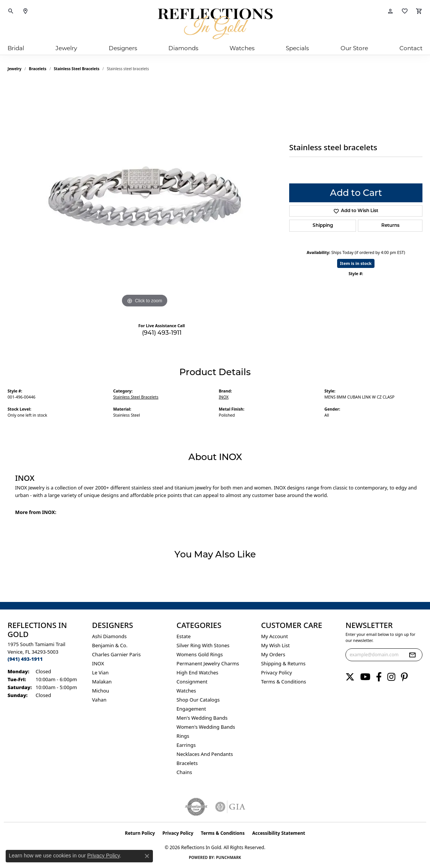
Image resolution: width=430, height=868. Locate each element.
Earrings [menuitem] (186, 745)
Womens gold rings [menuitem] (200, 654)
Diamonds (183, 48)
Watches (242, 48)
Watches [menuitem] (186, 691)
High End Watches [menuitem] (198, 673)
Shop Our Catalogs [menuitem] (198, 700)
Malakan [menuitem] (102, 682)
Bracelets (38, 69)
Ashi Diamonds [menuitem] (109, 636)
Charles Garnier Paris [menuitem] (116, 654)
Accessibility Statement (279, 833)
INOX (224, 397)
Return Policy (140, 833)
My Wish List (275, 645)
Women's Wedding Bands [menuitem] (206, 727)
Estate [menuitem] (184, 636)
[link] (25, 11)
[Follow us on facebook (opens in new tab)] (379, 677)
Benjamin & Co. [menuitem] (110, 645)
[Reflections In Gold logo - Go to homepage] (215, 24)
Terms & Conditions (283, 682)
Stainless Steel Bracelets (77, 69)
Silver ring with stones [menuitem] (203, 645)
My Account (274, 636)
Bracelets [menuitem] (187, 763)
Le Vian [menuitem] (100, 673)
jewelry (15, 69)
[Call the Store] (25, 659)
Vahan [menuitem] (99, 700)
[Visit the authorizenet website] (196, 807)
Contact (411, 48)
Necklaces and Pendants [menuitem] (205, 754)
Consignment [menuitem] (192, 682)
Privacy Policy (276, 673)
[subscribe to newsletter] (412, 655)
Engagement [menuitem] (191, 709)
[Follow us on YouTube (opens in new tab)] (365, 677)
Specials (297, 48)
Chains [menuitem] (184, 772)
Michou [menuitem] (101, 691)
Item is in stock (356, 263)
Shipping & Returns (283, 663)
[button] (11, 11)
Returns (390, 226)
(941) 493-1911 (162, 333)
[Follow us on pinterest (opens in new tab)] (404, 677)
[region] (145, 196)
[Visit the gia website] (230, 807)
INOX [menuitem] (98, 663)
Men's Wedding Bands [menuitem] (202, 718)
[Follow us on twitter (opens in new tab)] (350, 677)
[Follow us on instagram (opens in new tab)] (391, 677)
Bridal (16, 48)
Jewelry (66, 48)
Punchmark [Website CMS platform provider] (229, 857)
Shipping (323, 226)
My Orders (273, 654)
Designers (123, 48)
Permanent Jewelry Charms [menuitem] (208, 663)
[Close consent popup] (147, 856)
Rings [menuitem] (183, 736)
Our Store (354, 48)
